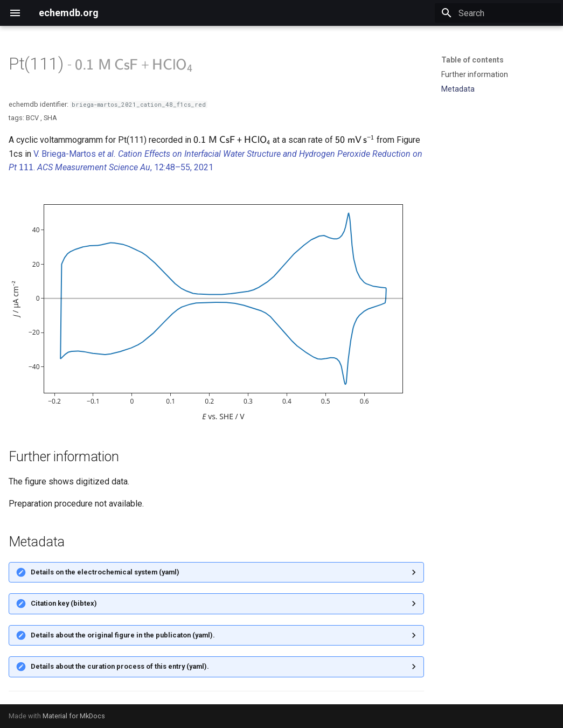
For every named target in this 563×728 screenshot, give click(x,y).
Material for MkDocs (74, 716)
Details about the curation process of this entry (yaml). (120, 666)
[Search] (498, 13)
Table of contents (472, 60)
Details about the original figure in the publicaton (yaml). (123, 635)
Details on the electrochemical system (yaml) (105, 572)
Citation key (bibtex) (64, 603)
